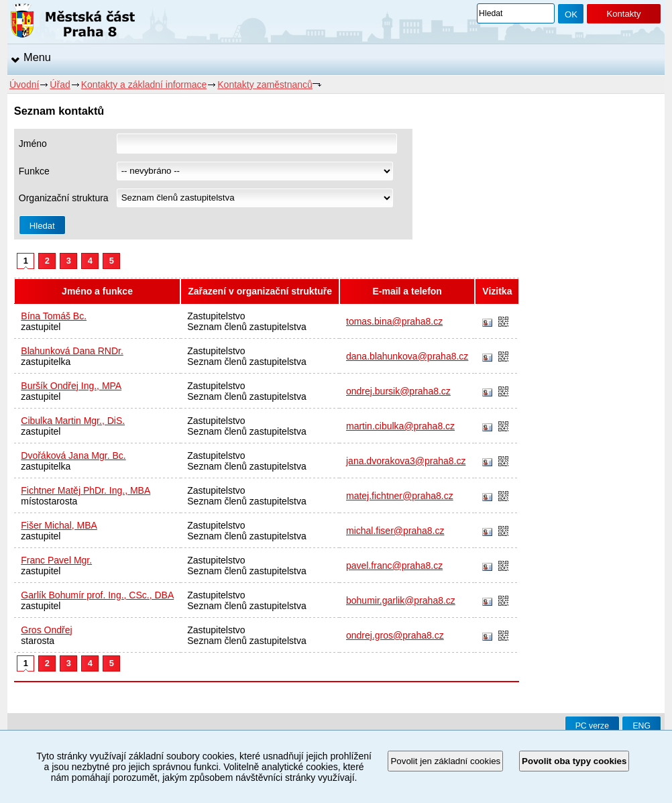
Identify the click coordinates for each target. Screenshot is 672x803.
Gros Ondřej (46, 630)
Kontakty (623, 14)
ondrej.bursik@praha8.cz (398, 391)
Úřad (60, 85)
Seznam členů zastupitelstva (246, 327)
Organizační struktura (64, 198)
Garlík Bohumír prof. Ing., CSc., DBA (97, 595)
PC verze (592, 726)
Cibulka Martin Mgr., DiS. (73, 421)
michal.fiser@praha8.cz (395, 531)
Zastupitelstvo (216, 316)
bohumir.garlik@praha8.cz (401, 600)
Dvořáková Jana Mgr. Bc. (73, 456)
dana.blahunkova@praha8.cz (407, 356)
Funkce (34, 171)
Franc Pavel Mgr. (56, 560)
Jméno (33, 144)
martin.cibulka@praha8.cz (400, 426)
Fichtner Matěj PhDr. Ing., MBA (86, 490)
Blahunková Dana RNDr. (72, 351)
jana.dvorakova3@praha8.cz (406, 461)
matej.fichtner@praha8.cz (400, 496)
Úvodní (24, 85)
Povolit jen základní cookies (445, 761)
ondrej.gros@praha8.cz (395, 635)
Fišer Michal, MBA (59, 525)
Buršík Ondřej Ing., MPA (71, 386)
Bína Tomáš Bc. (54, 316)
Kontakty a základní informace (144, 85)
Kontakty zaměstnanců (265, 85)
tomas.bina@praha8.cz (394, 321)
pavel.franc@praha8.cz (394, 566)
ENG (641, 726)
